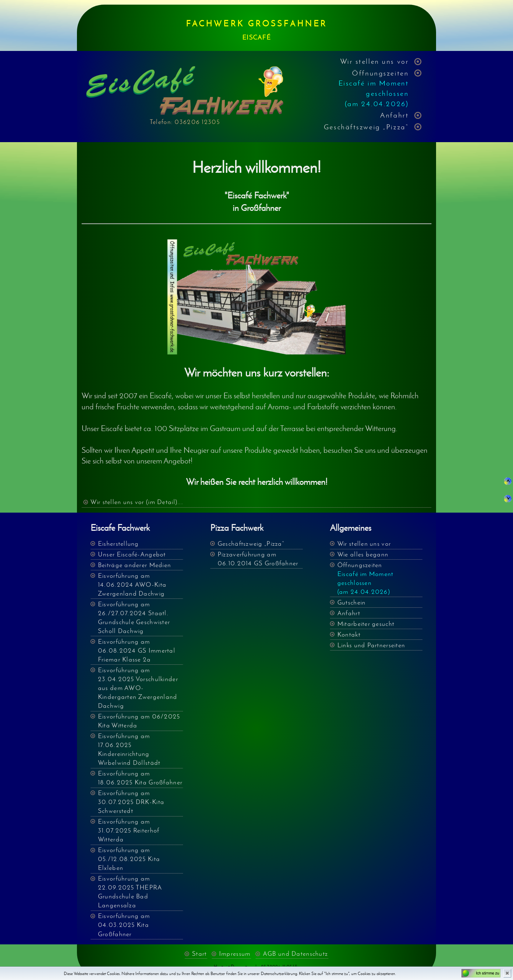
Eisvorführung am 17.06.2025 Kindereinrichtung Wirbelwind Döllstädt (129, 749)
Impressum (235, 954)
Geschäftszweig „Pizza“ (366, 127)
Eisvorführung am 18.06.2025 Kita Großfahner (140, 778)
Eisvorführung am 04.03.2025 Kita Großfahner (124, 925)
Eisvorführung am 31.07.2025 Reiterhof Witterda (129, 830)
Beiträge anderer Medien (134, 565)
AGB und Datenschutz (295, 954)
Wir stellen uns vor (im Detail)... (137, 502)
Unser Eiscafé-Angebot (132, 554)
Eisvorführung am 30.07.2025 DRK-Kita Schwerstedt (131, 802)
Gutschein (352, 602)
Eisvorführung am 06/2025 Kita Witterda (139, 721)
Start (199, 954)
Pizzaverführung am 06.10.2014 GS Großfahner (258, 559)
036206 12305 (197, 122)
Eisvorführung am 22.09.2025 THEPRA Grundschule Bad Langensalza (130, 892)
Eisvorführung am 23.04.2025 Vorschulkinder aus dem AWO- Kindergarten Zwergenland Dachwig (138, 688)
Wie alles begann (363, 554)
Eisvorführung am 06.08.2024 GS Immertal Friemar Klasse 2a (137, 650)
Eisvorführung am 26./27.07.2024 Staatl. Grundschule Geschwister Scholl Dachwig (134, 618)
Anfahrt (394, 115)
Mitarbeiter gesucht (366, 624)
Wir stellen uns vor (375, 61)
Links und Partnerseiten (371, 645)
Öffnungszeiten (374, 88)
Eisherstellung (118, 544)
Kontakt (349, 634)
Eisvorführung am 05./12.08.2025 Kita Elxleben (129, 859)
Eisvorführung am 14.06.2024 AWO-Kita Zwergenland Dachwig (132, 585)
